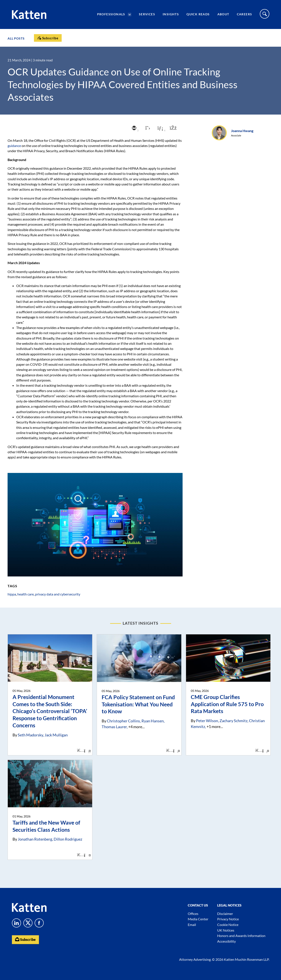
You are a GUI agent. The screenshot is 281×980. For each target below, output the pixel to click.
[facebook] (173, 128)
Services (147, 14)
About (223, 14)
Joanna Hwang (242, 131)
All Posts (16, 38)
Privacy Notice (228, 919)
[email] (134, 128)
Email (192, 925)
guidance (14, 146)
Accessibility (226, 941)
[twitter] (147, 128)
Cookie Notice (228, 925)
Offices (193, 914)
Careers (245, 14)
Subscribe (26, 939)
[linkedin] (160, 128)
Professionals (111, 14)
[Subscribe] (48, 38)
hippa (12, 594)
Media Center (198, 919)
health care (26, 594)
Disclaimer (225, 914)
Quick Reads (198, 14)
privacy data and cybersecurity (58, 594)
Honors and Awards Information (241, 936)
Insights (171, 14)
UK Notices (226, 930)
